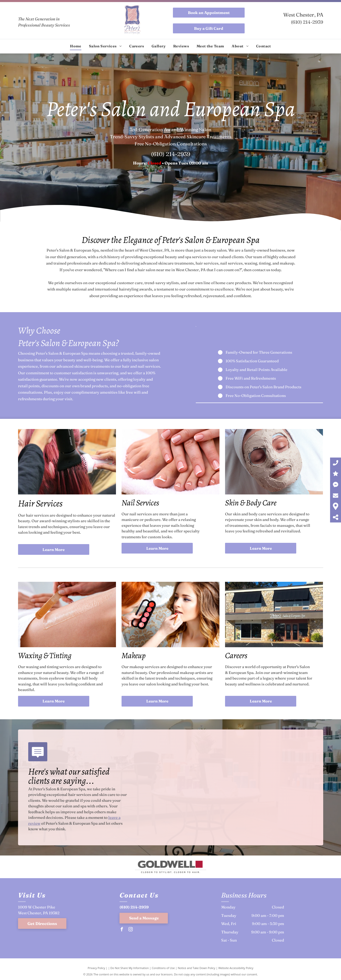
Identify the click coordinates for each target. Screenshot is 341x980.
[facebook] (122, 930)
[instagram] (130, 930)
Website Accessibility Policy (236, 968)
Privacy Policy (97, 968)
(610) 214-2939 (307, 22)
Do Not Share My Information (130, 968)
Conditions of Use (163, 968)
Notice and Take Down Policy (197, 968)
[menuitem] (76, 46)
